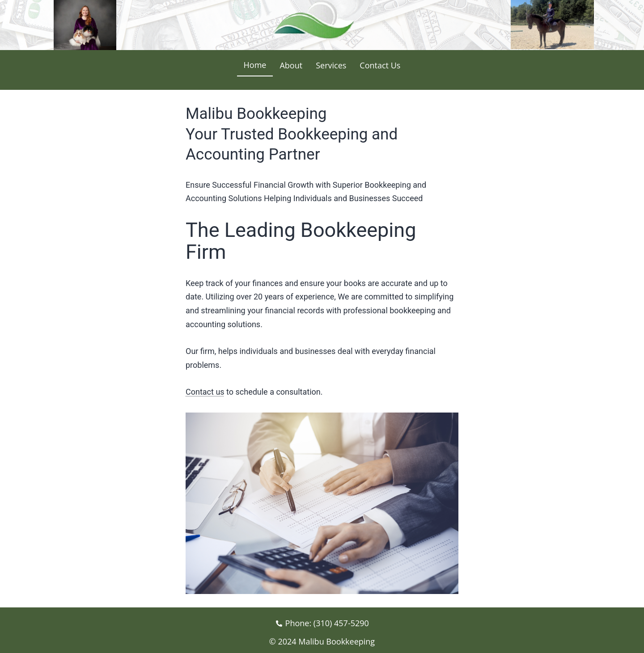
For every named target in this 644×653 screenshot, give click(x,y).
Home (255, 65)
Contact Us (380, 65)
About (291, 65)
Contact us (205, 392)
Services (331, 65)
